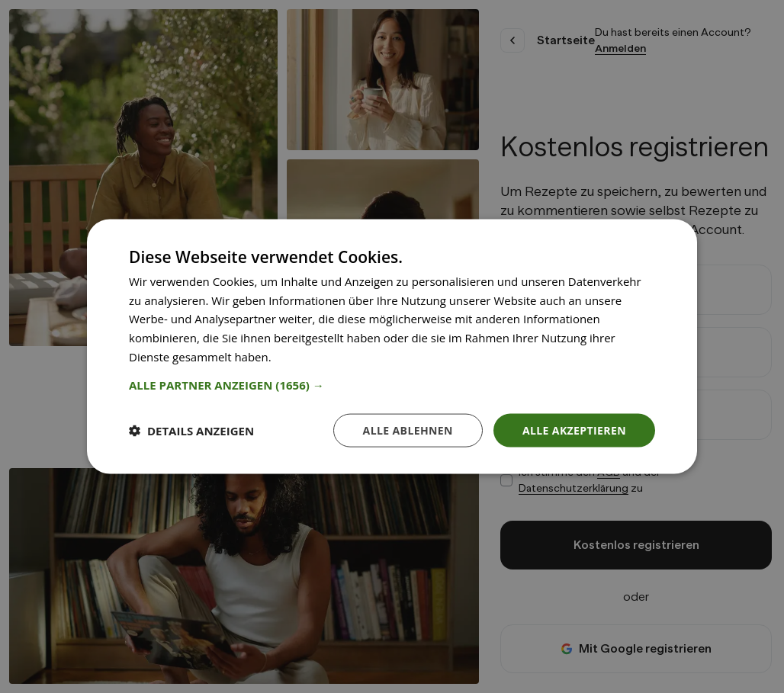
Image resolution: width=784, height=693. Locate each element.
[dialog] (392, 346)
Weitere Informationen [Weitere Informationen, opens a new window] (335, 356)
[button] (392, 384)
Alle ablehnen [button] (408, 430)
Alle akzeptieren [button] (574, 430)
